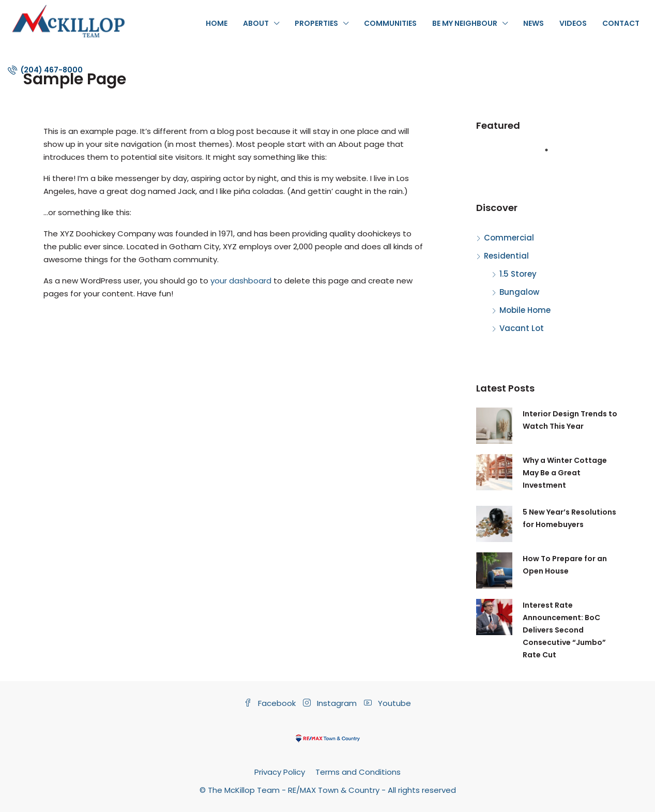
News (534, 23)
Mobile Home (525, 310)
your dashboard (241, 281)
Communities (390, 23)
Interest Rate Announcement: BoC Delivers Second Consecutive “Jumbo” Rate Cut (564, 630)
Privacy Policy (280, 772)
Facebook (271, 703)
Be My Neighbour (465, 23)
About (256, 23)
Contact (621, 23)
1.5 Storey (518, 274)
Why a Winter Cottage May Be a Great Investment (565, 473)
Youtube (387, 703)
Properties (316, 23)
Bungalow (519, 292)
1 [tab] (552, 154)
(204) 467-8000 (45, 70)
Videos (573, 23)
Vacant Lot (522, 328)
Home (217, 23)
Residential (506, 256)
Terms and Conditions (358, 772)
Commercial (509, 238)
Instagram (331, 703)
